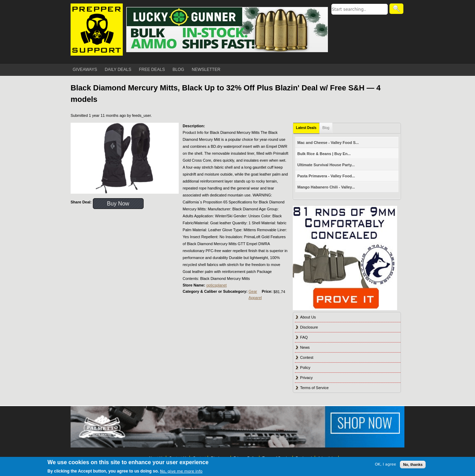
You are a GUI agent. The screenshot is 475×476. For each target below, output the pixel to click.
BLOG (178, 70)
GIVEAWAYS (85, 70)
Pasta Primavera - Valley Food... (326, 176)
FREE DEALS (152, 70)
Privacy (306, 378)
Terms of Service (314, 388)
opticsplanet (216, 285)
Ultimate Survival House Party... (326, 165)
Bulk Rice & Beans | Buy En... (324, 154)
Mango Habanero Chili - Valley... (326, 187)
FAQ (304, 337)
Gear (253, 291)
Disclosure (309, 327)
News (305, 347)
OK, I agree (385, 464)
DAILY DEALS (118, 70)
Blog (326, 128)
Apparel (255, 298)
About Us (308, 317)
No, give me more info (181, 471)
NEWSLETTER (206, 70)
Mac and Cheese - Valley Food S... (328, 143)
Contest (307, 357)
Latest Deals (306, 128)
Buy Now (118, 204)
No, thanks (413, 465)
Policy (305, 368)
